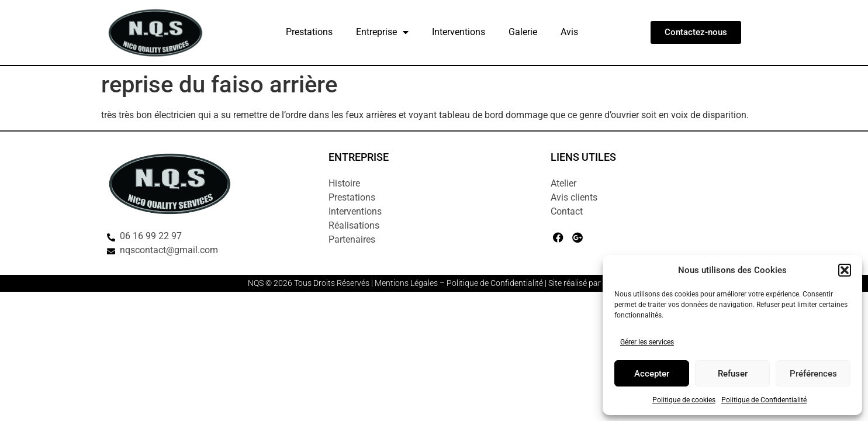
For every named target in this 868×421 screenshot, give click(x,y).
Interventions (459, 32)
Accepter (652, 374)
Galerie (523, 32)
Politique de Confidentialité (764, 400)
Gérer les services (647, 342)
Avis (569, 32)
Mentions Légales (406, 283)
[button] (845, 270)
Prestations (309, 32)
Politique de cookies (684, 400)
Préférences (813, 374)
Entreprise (382, 32)
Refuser (733, 374)
